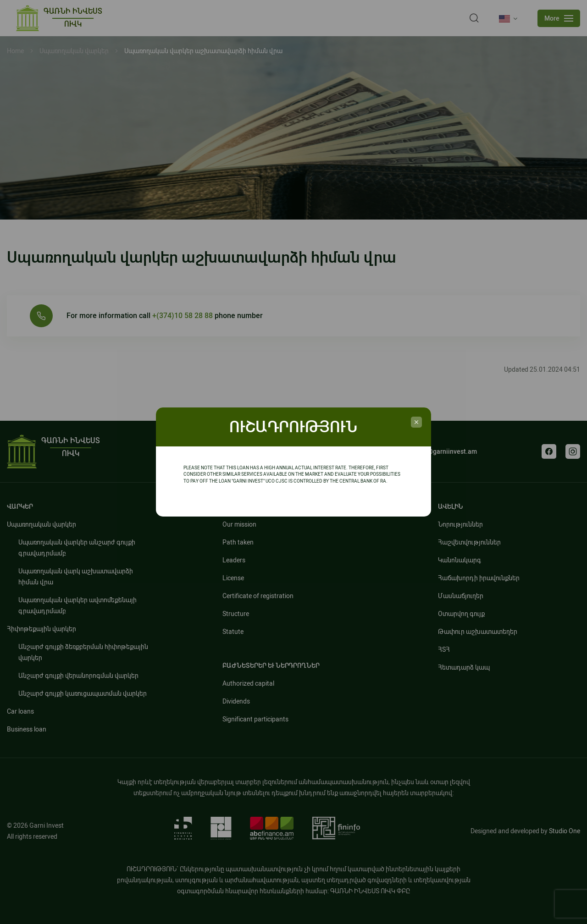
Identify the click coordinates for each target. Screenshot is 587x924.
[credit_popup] (416, 422)
